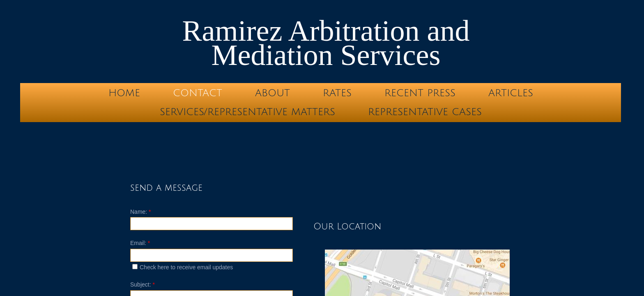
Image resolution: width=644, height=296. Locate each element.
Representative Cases (425, 112)
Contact (198, 93)
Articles (511, 93)
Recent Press (420, 93)
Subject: (143, 284)
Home (124, 93)
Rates (337, 93)
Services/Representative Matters (247, 112)
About (273, 93)
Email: (140, 243)
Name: (141, 212)
